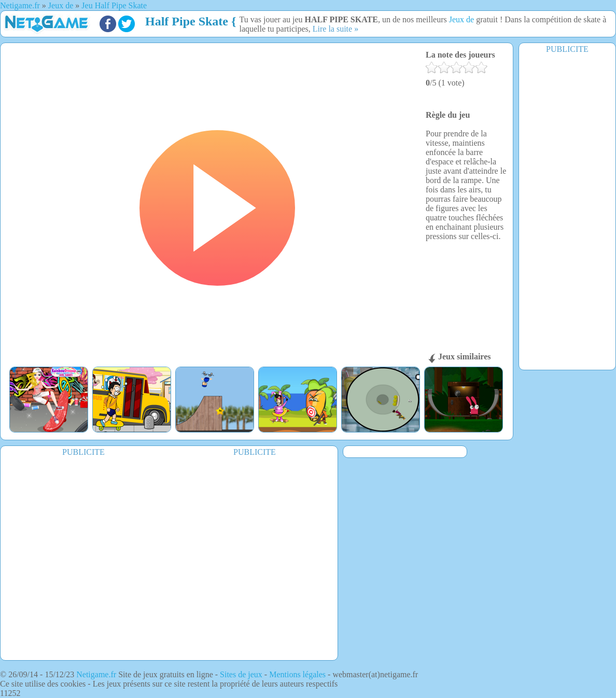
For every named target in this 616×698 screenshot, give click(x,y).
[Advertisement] (567, 211)
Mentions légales (297, 674)
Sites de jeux (241, 674)
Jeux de (463, 19)
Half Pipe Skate (187, 21)
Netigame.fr (96, 674)
